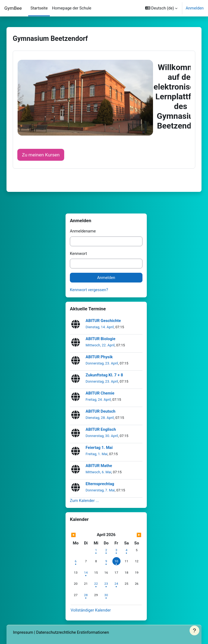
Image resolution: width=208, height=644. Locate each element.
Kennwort (78, 254)
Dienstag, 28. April (100, 418)
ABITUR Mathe (99, 466)
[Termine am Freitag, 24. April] (116, 584)
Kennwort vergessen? (89, 290)
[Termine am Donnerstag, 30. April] (106, 595)
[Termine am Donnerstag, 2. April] (106, 550)
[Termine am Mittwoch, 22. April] (96, 584)
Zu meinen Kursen (41, 155)
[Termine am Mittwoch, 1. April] (96, 550)
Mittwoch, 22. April (100, 345)
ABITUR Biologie (100, 339)
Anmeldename (83, 231)
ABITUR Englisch (101, 430)
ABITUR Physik (99, 357)
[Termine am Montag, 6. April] (76, 561)
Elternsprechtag (100, 484)
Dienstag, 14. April (100, 327)
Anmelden (195, 8)
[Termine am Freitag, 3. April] (116, 550)
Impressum (23, 632)
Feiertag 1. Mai (99, 448)
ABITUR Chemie (100, 393)
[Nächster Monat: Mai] (131, 535)
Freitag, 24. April (98, 400)
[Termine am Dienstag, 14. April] (86, 573)
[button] (161, 8)
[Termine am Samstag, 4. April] (126, 550)
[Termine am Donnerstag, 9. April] (106, 561)
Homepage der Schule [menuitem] (72, 8)
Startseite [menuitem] (39, 8)
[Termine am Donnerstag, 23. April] (106, 584)
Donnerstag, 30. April (102, 436)
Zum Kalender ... (84, 501)
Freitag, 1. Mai (97, 454)
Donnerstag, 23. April (102, 363)
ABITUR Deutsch (100, 411)
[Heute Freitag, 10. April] (116, 561)
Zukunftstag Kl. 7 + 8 (104, 375)
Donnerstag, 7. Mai (100, 490)
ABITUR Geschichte (103, 321)
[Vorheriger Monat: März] (81, 535)
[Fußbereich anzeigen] (194, 630)
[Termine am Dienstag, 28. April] (86, 595)
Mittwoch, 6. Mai (98, 472)
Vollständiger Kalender (91, 610)
